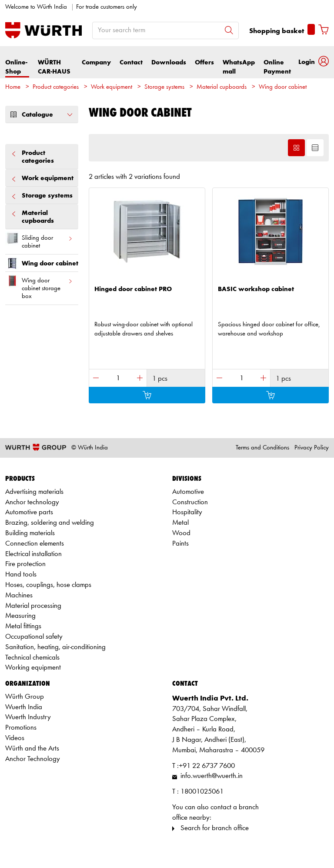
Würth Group (25, 697)
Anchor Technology (33, 759)
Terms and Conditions (262, 448)
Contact (131, 62)
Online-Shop (16, 67)
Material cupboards (222, 87)
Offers (204, 62)
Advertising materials (34, 492)
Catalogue (42, 114)
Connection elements (35, 544)
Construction (190, 502)
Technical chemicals (32, 658)
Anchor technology (32, 502)
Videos (15, 738)
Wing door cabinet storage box (39, 287)
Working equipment (33, 668)
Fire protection (25, 564)
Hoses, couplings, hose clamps (48, 585)
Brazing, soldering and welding (50, 523)
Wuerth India (24, 707)
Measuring (20, 616)
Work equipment (112, 87)
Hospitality (187, 512)
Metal (180, 523)
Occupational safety (34, 637)
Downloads (169, 62)
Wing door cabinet (283, 87)
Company (96, 62)
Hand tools (21, 575)
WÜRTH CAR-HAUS (54, 67)
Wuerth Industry (28, 717)
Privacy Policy (312, 448)
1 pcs (160, 379)
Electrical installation (33, 554)
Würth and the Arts (32, 749)
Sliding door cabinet (39, 240)
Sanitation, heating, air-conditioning (55, 647)
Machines (19, 595)
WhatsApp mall (239, 67)
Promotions (21, 728)
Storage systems (164, 87)
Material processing (33, 606)
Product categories (56, 87)
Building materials (30, 533)
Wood (181, 533)
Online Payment (277, 67)
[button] (314, 62)
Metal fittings (23, 626)
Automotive (188, 492)
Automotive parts (29, 512)
